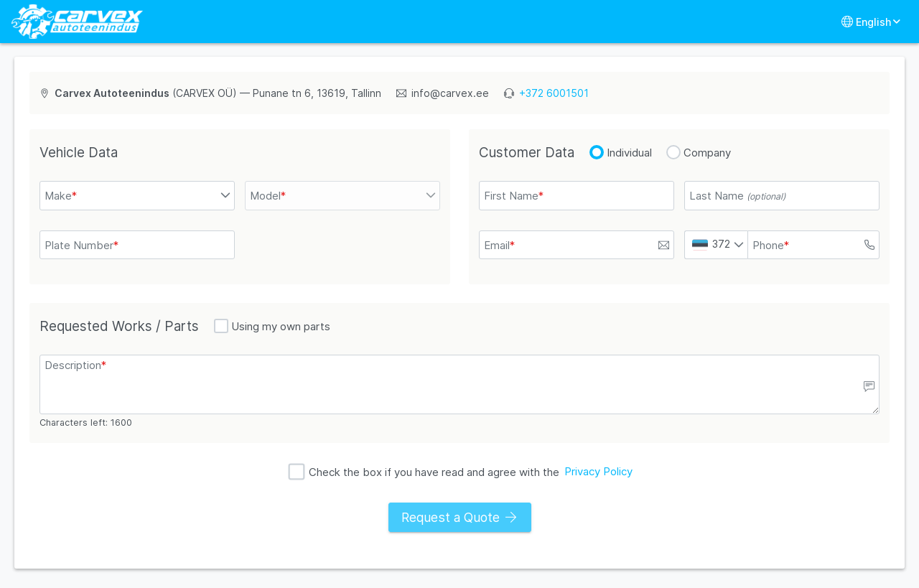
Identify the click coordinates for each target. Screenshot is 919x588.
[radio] (597, 152)
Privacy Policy (598, 471)
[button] (226, 196)
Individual (629, 153)
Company (707, 153)
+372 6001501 (554, 93)
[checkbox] (221, 326)
